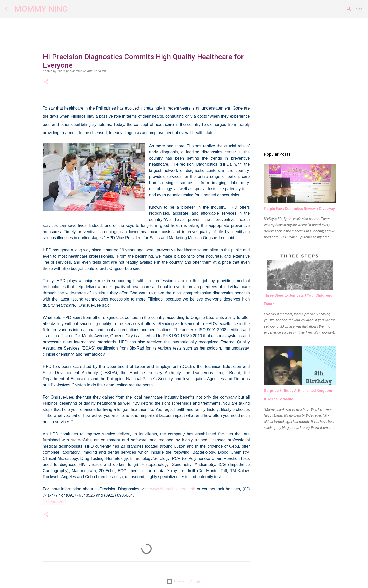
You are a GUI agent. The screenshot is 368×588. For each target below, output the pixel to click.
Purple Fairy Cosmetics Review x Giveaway (299, 209)
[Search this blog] (337, 9)
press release (54, 502)
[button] (46, 82)
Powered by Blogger (184, 581)
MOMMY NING (41, 9)
